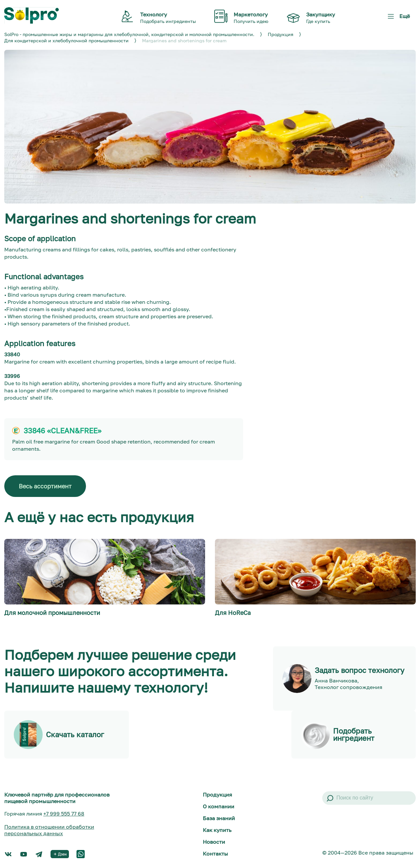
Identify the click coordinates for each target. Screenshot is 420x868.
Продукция (217, 795)
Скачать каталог (75, 735)
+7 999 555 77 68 (64, 814)
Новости (214, 842)
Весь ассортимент (45, 486)
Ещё (397, 19)
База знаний (219, 818)
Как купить (217, 830)
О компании (219, 806)
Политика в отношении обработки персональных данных (49, 830)
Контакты (215, 854)
